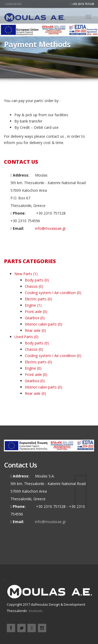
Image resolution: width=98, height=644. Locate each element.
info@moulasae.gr (50, 228)
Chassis (31, 286)
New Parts (23, 274)
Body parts (34, 280)
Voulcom (35, 611)
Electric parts (36, 299)
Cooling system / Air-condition (50, 293)
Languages (13, 4)
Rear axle (33, 330)
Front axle (33, 312)
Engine (30, 305)
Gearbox (32, 318)
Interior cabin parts (41, 324)
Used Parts (24, 337)
